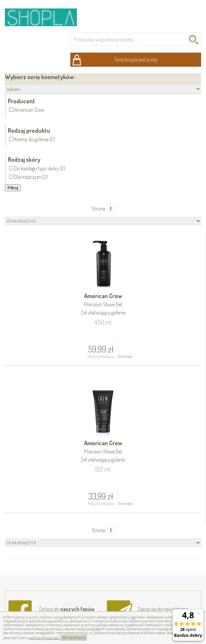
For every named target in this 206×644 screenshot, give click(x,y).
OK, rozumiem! (74, 638)
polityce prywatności (44, 638)
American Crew (103, 305)
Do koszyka (125, 356)
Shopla (45, 17)
